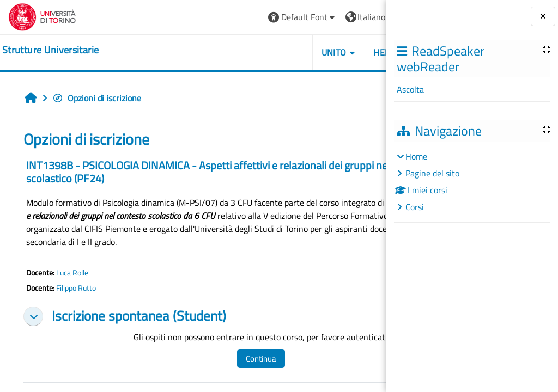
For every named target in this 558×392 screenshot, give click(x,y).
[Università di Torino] (42, 16)
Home (416, 156)
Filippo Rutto (76, 288)
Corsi (415, 207)
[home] (50, 50)
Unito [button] (261, 52)
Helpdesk (321, 52)
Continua (243, 359)
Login (359, 17)
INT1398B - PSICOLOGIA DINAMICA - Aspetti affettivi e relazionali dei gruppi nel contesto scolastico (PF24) (184, 172)
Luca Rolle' (73, 273)
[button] (230, 17)
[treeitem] (472, 182)
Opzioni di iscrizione (97, 98)
